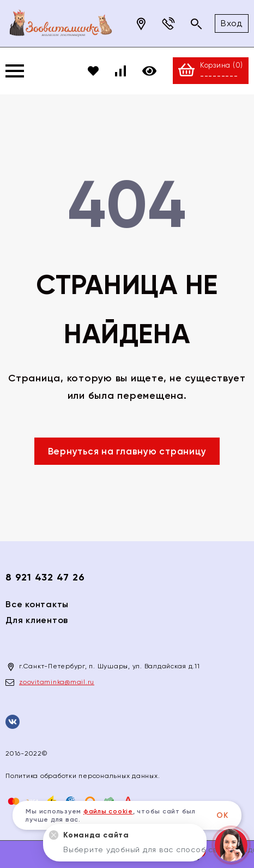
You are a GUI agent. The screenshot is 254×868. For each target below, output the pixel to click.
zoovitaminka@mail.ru (57, 682)
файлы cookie (108, 811)
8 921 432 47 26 (45, 577)
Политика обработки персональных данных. (83, 776)
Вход (232, 23)
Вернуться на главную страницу (127, 451)
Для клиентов (37, 620)
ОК (222, 815)
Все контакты (37, 604)
